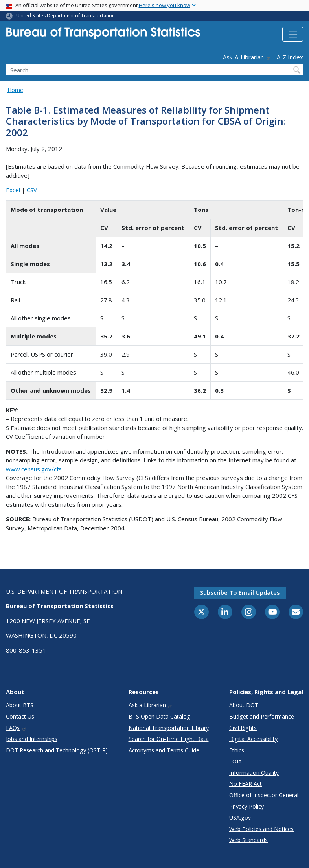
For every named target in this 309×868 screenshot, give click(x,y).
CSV (32, 190)
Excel (13, 190)
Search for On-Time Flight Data (169, 739)
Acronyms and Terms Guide (164, 750)
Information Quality (254, 773)
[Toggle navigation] (293, 34)
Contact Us (20, 716)
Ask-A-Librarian (247, 57)
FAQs (16, 728)
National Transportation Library (169, 728)
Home (15, 90)
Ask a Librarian (151, 705)
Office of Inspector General (264, 795)
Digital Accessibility (253, 739)
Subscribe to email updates (240, 592)
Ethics (237, 750)
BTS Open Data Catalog (159, 716)
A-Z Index (290, 57)
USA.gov (240, 817)
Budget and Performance (262, 716)
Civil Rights (243, 728)
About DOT (244, 705)
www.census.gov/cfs (34, 469)
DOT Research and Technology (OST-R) (57, 750)
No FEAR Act (246, 784)
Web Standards (248, 840)
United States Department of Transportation (65, 16)
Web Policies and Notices (261, 829)
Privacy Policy (246, 806)
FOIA (235, 761)
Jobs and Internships (32, 739)
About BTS (20, 705)
